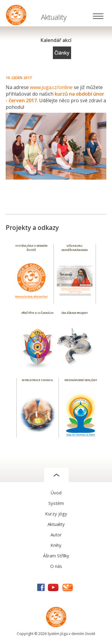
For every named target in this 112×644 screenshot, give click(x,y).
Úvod (56, 493)
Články (62, 53)
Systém (56, 503)
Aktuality (56, 524)
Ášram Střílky (56, 556)
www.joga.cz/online (51, 87)
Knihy (56, 545)
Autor (56, 535)
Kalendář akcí (56, 40)
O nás (56, 566)
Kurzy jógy (56, 514)
